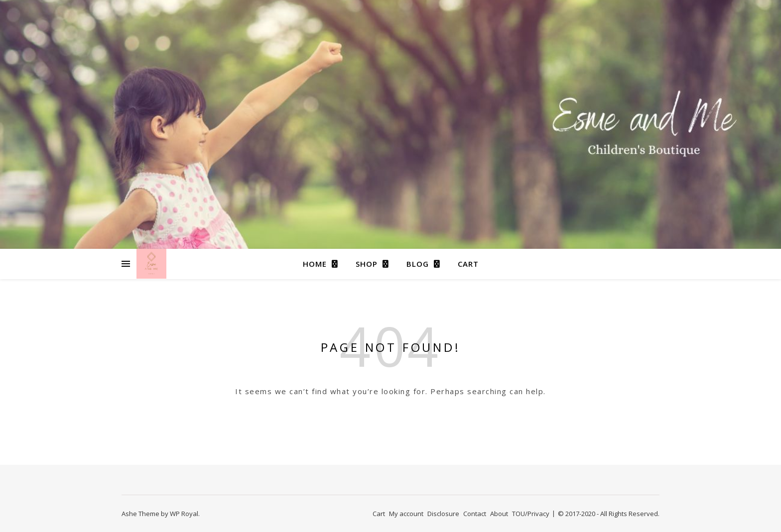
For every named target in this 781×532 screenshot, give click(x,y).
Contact (475, 514)
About (499, 514)
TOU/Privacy (531, 514)
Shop (367, 264)
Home (315, 264)
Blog (418, 264)
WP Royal (184, 514)
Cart (468, 264)
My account (406, 514)
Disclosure (443, 514)
